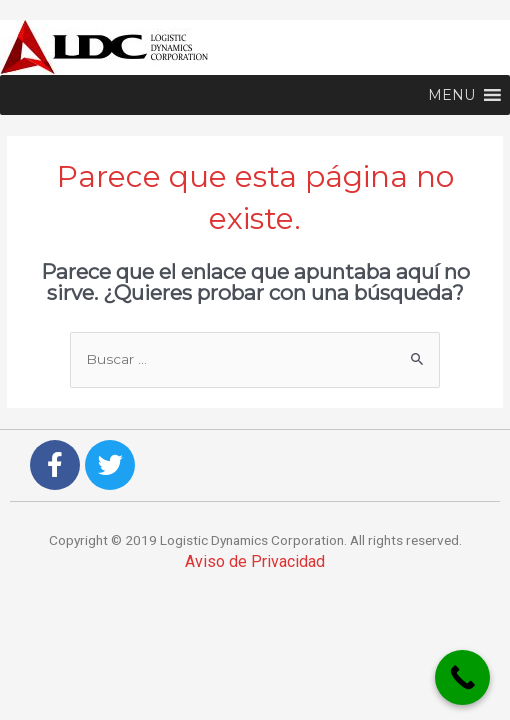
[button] (451, 95)
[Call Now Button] (462, 677)
